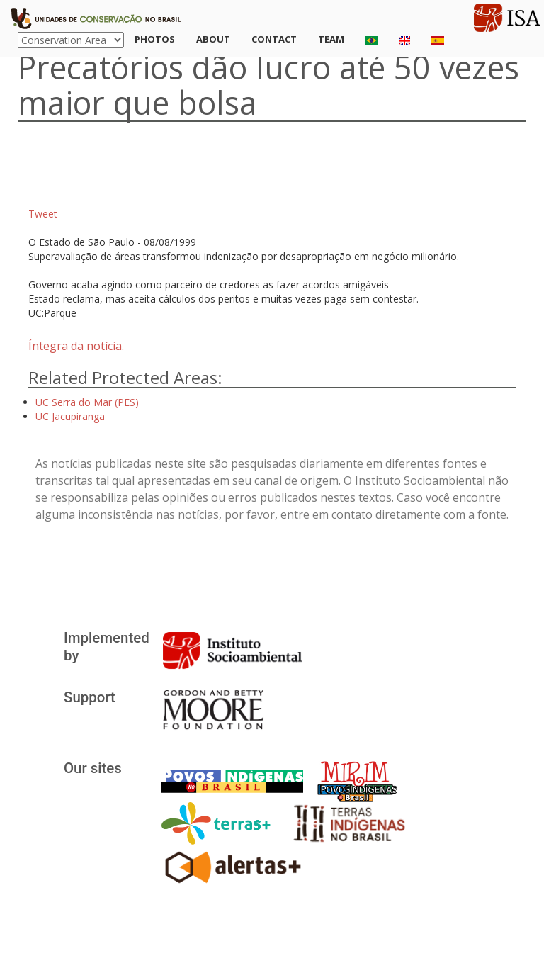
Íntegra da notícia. (76, 346)
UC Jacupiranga (70, 416)
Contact (274, 39)
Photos (155, 39)
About (213, 39)
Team (331, 39)
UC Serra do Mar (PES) (87, 402)
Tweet (43, 214)
